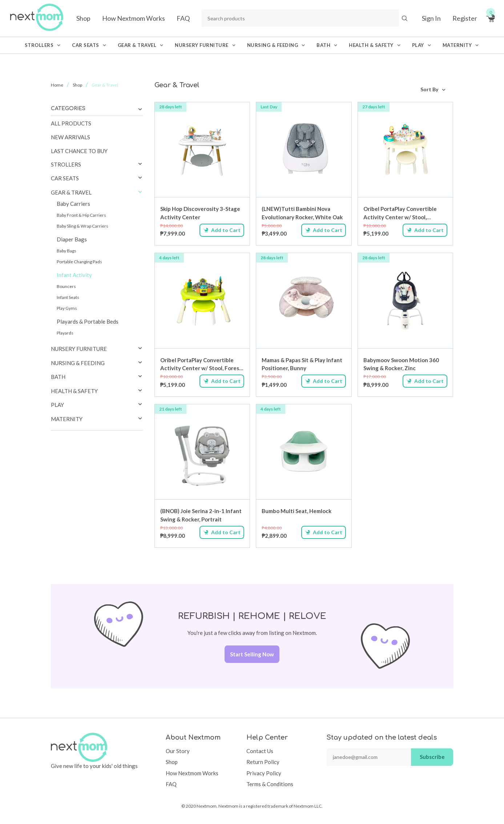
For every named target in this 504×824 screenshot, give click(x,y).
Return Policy (263, 762)
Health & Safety (74, 391)
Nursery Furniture (79, 349)
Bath (58, 377)
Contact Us (260, 751)
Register (465, 18)
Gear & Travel (71, 192)
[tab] (97, 165)
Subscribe (432, 757)
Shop (83, 18)
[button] (140, 164)
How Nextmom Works (134, 18)
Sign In (431, 18)
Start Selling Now (252, 654)
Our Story (178, 751)
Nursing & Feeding (78, 363)
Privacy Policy (264, 773)
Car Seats (65, 178)
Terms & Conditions (270, 784)
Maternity (67, 419)
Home (57, 85)
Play (57, 405)
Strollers (66, 164)
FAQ (183, 18)
